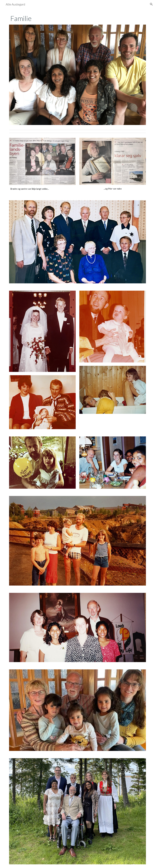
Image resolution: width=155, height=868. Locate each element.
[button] (151, 4)
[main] (78, 18)
